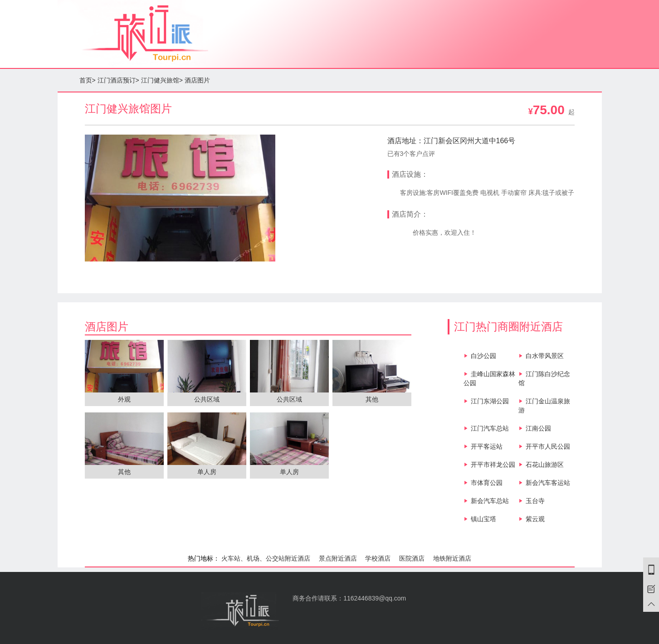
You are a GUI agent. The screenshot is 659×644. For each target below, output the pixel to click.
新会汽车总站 (490, 501)
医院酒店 (412, 558)
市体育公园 (487, 483)
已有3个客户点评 (411, 154)
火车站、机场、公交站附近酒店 (266, 558)
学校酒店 (378, 558)
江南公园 (538, 428)
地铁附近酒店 (452, 558)
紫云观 (535, 519)
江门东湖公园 (490, 401)
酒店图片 (197, 80)
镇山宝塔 (483, 519)
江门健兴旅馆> (162, 80)
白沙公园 (483, 356)
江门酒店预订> (118, 80)
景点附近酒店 (338, 558)
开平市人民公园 (548, 446)
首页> (88, 80)
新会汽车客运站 (548, 483)
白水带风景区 (545, 356)
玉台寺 (535, 501)
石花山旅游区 (545, 465)
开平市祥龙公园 (493, 465)
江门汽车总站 (490, 428)
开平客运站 (487, 446)
